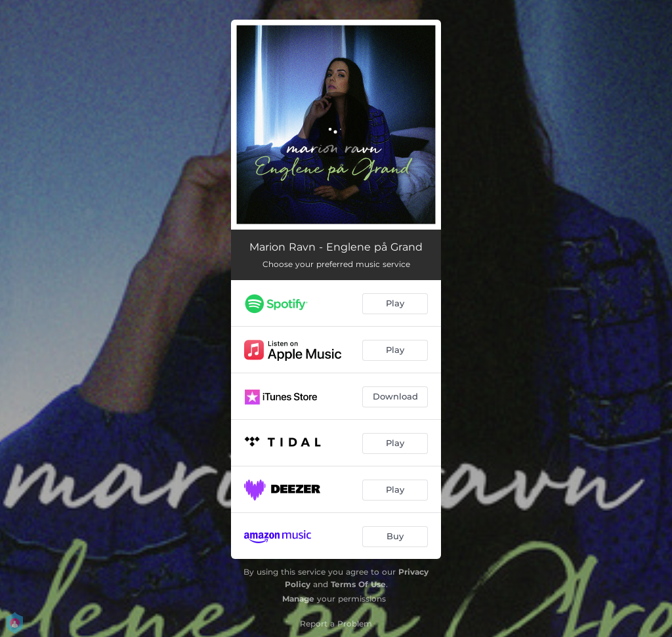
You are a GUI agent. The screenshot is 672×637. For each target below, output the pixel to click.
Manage (298, 599)
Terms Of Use (358, 584)
